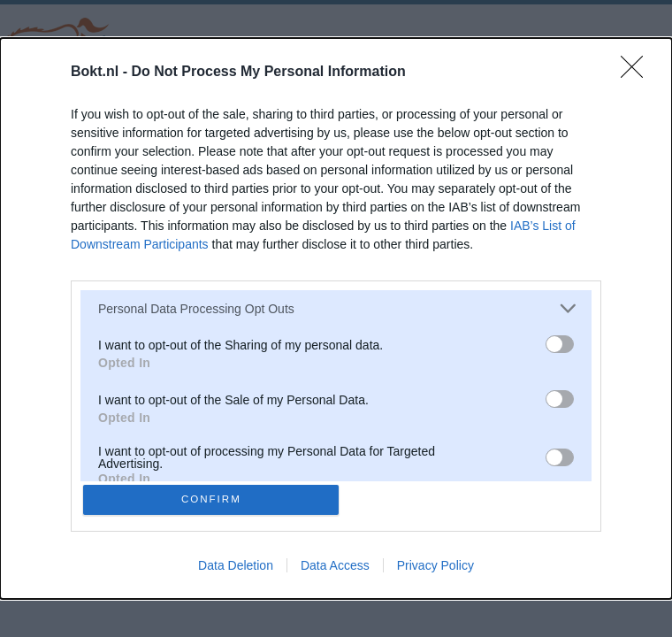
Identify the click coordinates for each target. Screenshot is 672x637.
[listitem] (336, 306)
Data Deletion (236, 568)
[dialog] (336, 318)
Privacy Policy (435, 568)
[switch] (560, 342)
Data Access (335, 568)
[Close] (638, 70)
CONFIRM (214, 499)
